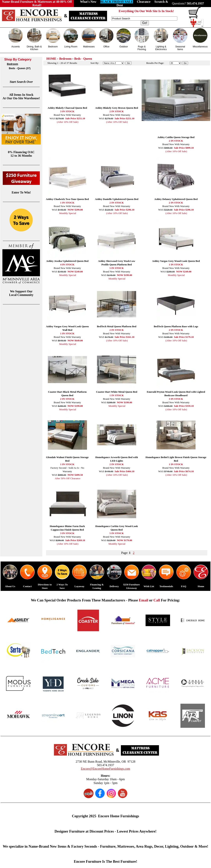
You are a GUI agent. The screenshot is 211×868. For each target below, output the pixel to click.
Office (106, 47)
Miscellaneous (200, 47)
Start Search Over (21, 82)
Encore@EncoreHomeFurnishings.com (106, 769)
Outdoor (124, 47)
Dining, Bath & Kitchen (34, 48)
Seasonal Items (180, 48)
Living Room (71, 47)
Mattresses (89, 47)
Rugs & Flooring (142, 48)
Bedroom (53, 47)
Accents (16, 47)
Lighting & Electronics (161, 48)
